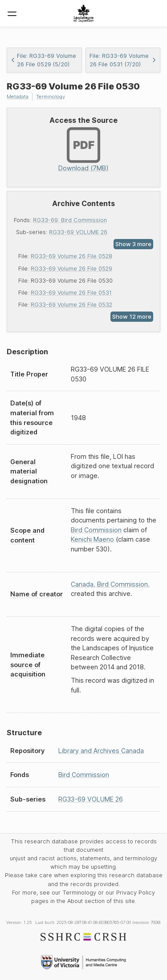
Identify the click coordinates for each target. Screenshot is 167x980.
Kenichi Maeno (92, 539)
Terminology (51, 97)
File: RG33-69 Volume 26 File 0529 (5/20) (43, 60)
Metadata (18, 97)
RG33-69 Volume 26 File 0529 (71, 269)
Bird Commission (96, 530)
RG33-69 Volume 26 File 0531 (71, 293)
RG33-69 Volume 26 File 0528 (71, 256)
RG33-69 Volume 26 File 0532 (71, 305)
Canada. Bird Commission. (110, 584)
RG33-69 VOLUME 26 (78, 232)
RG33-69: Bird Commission (70, 220)
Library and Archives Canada (101, 751)
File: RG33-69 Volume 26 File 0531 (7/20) (123, 60)
